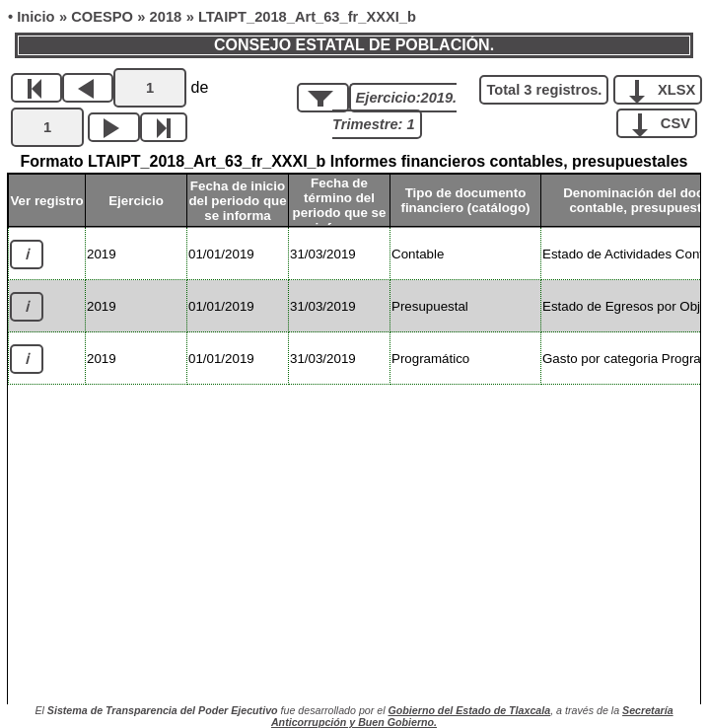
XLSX (665, 89)
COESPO (102, 17)
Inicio (35, 17)
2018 (166, 17)
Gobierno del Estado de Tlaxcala (470, 710)
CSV (664, 122)
